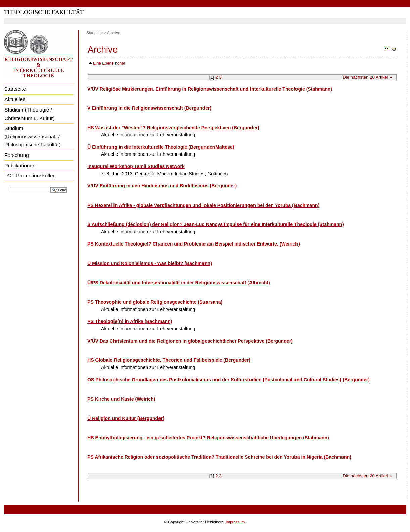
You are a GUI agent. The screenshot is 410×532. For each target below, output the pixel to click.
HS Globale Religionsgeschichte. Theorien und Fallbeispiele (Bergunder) (169, 360)
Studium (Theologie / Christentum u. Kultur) (29, 114)
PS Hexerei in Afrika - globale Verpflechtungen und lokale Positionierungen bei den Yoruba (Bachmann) (203, 205)
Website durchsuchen (10, 187)
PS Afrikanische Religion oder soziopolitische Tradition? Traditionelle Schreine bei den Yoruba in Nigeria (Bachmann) (219, 457)
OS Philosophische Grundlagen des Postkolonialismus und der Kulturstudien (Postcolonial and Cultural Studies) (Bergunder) (229, 380)
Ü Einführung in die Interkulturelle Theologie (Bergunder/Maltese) (161, 147)
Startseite (15, 89)
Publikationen (20, 165)
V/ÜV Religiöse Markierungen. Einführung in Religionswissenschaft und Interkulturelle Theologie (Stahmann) (210, 89)
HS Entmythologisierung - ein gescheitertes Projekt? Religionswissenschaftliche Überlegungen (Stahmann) (208, 438)
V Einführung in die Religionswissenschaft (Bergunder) (149, 108)
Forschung (17, 155)
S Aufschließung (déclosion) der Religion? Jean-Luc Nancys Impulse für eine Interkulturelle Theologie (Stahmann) (216, 224)
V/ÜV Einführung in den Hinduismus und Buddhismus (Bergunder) (162, 186)
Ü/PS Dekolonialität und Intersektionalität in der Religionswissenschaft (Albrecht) (179, 283)
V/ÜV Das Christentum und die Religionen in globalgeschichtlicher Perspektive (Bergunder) (190, 341)
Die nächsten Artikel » (367, 77)
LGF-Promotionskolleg (30, 175)
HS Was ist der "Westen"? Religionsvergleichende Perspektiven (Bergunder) (173, 128)
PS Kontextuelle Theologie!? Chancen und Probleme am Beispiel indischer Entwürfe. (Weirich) (194, 244)
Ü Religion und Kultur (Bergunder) (126, 418)
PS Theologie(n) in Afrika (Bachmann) (130, 321)
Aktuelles (15, 99)
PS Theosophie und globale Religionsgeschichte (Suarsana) (155, 302)
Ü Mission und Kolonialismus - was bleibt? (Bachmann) (150, 263)
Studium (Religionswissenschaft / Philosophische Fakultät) (32, 136)
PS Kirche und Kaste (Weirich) (121, 399)
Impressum (235, 522)
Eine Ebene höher (109, 63)
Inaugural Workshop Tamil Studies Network (136, 166)
